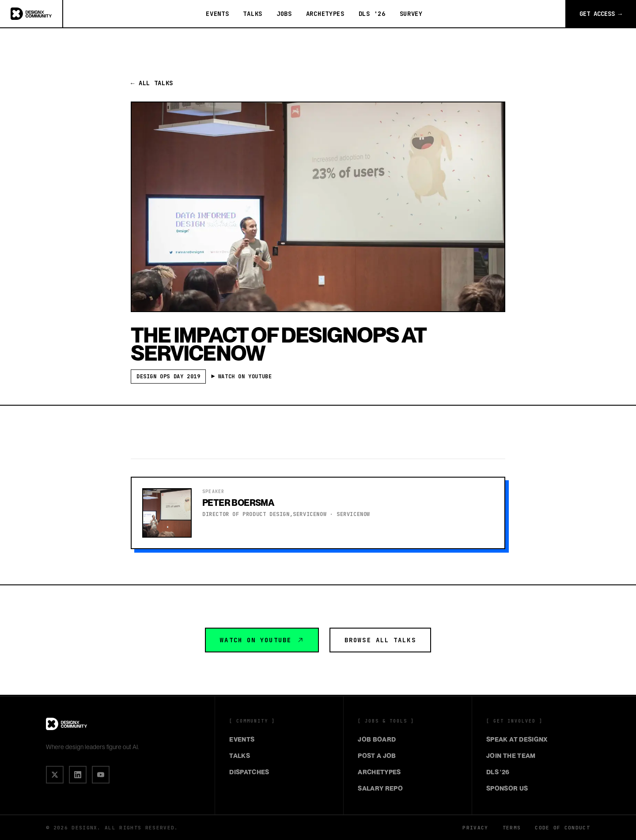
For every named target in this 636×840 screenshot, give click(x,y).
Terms (512, 828)
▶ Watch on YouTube (243, 377)
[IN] (78, 775)
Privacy (475, 828)
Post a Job (377, 756)
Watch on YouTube (262, 640)
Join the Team (511, 756)
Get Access (601, 14)
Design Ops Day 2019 (168, 377)
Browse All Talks (380, 640)
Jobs (284, 14)
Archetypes (325, 14)
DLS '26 (372, 14)
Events (217, 14)
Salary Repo (380, 788)
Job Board (377, 739)
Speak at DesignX (517, 739)
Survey (411, 14)
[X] (55, 775)
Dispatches (249, 772)
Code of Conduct (562, 828)
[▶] (101, 775)
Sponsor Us (507, 788)
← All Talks (152, 83)
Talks (253, 14)
